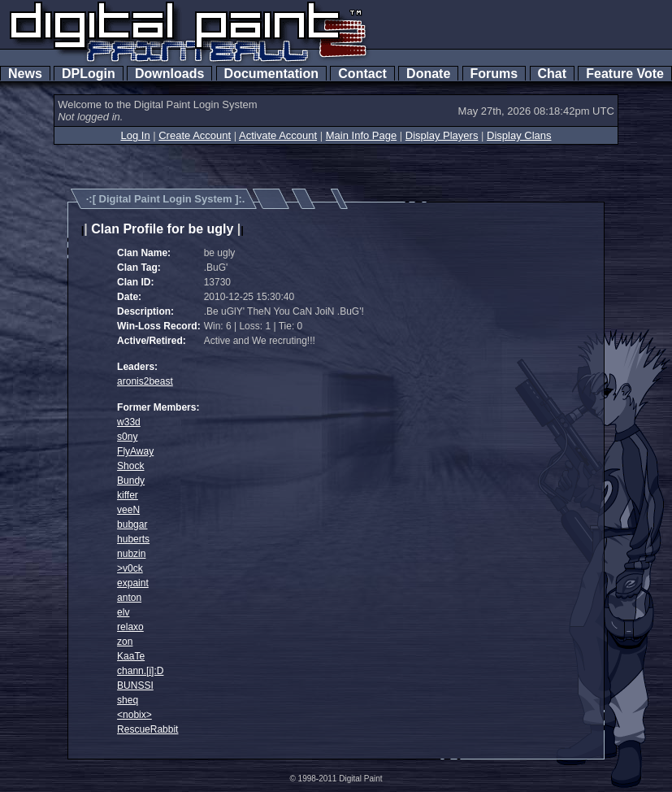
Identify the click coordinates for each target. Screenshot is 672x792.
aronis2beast (145, 381)
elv (123, 612)
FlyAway (135, 451)
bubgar (132, 524)
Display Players (442, 135)
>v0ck (130, 568)
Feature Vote (625, 74)
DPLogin (89, 74)
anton (129, 598)
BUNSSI (135, 685)
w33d (129, 422)
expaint (133, 583)
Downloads (169, 74)
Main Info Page (361, 135)
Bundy (131, 481)
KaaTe (131, 656)
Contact (362, 74)
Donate (428, 74)
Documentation (271, 74)
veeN (128, 510)
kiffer (128, 495)
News (25, 74)
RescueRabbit (147, 729)
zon (125, 642)
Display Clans (519, 135)
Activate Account (278, 135)
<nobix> (134, 715)
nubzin (131, 554)
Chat (552, 74)
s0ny (127, 437)
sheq (128, 700)
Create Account (195, 135)
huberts (133, 539)
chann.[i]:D (140, 671)
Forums (494, 74)
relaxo (130, 627)
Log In (135, 135)
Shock (130, 466)
